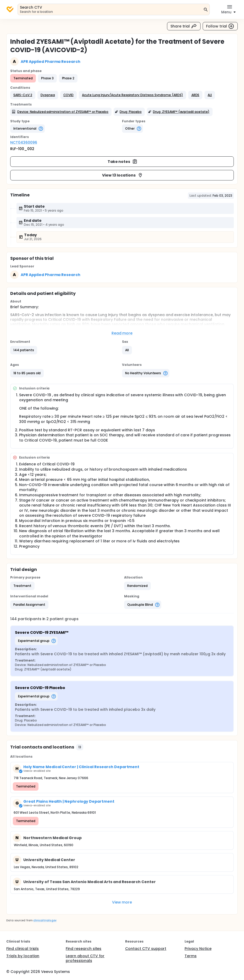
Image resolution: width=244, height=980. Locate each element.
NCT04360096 (24, 142)
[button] (23, 95)
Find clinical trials (23, 949)
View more (122, 902)
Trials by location (23, 956)
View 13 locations (123, 175)
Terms (191, 956)
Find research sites (84, 949)
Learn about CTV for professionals (85, 958)
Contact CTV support (146, 949)
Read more (122, 333)
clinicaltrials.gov (45, 920)
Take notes (123, 162)
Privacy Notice (198, 949)
